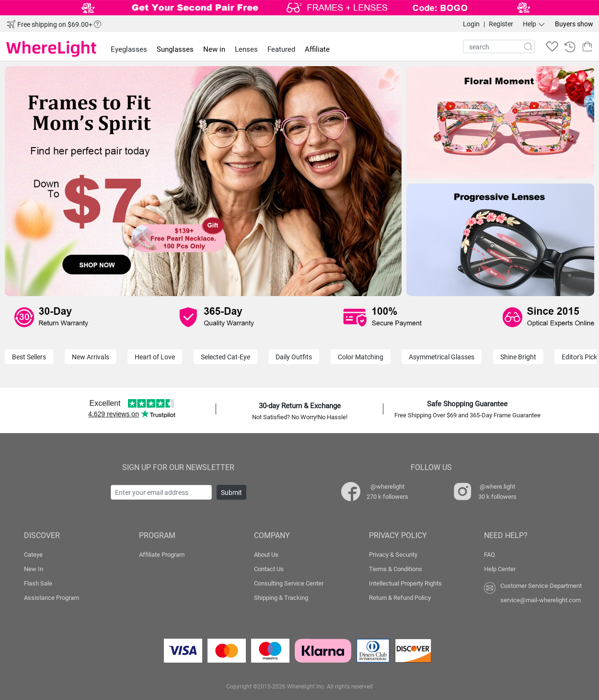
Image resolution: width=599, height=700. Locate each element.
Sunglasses (175, 49)
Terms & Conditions (396, 569)
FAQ (490, 554)
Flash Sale (38, 583)
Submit (231, 492)
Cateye (33, 554)
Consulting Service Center (289, 583)
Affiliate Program (162, 554)
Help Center (500, 569)
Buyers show (574, 24)
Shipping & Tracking (281, 597)
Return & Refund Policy (400, 597)
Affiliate (317, 49)
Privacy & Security (393, 554)
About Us (266, 554)
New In (34, 569)
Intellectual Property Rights (405, 583)
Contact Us (269, 569)
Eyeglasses (129, 49)
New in (214, 49)
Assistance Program (52, 597)
